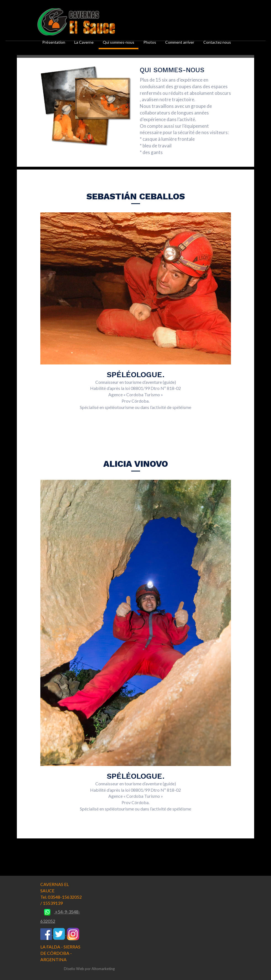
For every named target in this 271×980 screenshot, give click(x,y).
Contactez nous (217, 42)
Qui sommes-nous (119, 42)
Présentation (54, 42)
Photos (150, 42)
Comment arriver (180, 42)
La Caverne (84, 42)
